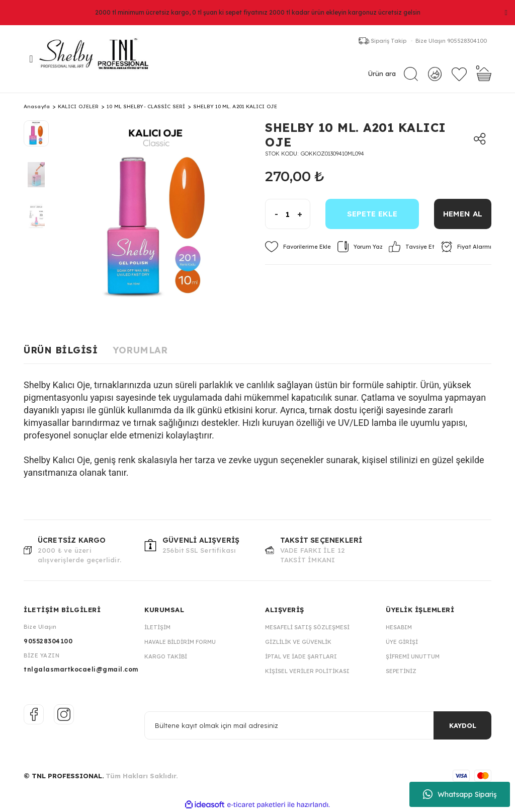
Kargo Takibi (166, 656)
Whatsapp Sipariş (460, 794)
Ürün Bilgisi (61, 350)
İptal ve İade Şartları (301, 656)
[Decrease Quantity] (272, 214)
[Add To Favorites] (298, 247)
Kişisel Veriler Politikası (307, 671)
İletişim (157, 627)
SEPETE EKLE (372, 214)
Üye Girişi (402, 642)
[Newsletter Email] (318, 725)
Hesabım (399, 627)
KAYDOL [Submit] (463, 725)
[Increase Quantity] (304, 214)
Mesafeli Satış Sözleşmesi (307, 627)
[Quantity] (288, 214)
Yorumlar (140, 350)
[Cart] (484, 74)
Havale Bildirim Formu (180, 642)
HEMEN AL (463, 214)
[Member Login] (435, 74)
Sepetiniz (401, 671)
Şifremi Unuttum (413, 656)
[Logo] (99, 59)
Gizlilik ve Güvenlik (298, 642)
